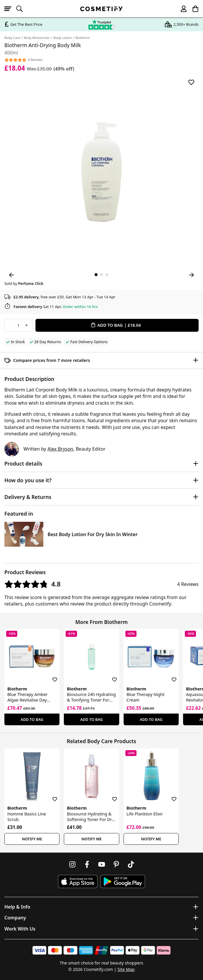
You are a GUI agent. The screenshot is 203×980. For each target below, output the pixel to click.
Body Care (12, 38)
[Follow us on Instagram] (72, 864)
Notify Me (32, 839)
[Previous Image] (11, 275)
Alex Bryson (60, 449)
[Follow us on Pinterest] (116, 864)
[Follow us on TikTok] (131, 864)
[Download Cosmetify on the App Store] (78, 881)
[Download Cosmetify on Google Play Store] (123, 881)
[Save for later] (191, 82)
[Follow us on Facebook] (87, 864)
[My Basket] (193, 9)
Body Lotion (63, 38)
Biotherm (82, 38)
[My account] (181, 9)
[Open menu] (10, 9)
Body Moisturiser (37, 38)
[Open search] (22, 9)
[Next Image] (192, 275)
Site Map (126, 969)
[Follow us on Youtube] (102, 864)
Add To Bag (32, 719)
